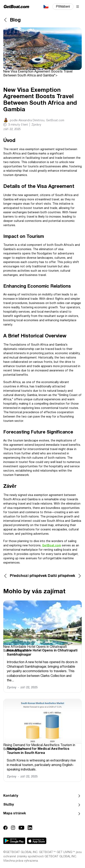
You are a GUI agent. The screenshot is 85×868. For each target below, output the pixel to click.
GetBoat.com (52, 546)
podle (37, 121)
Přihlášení (63, 7)
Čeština (46, 7)
